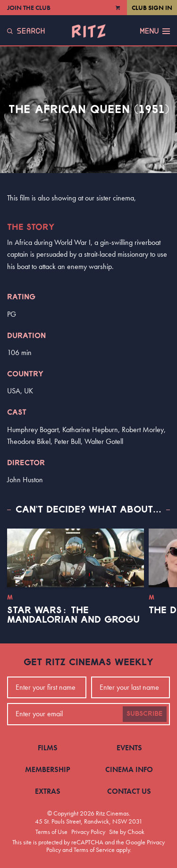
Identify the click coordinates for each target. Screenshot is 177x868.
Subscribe (145, 714)
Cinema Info (129, 769)
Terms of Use (51, 832)
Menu (155, 31)
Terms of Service (94, 850)
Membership (48, 769)
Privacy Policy (88, 832)
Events (129, 748)
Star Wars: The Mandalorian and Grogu (73, 615)
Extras (48, 791)
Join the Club (29, 8)
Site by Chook (127, 832)
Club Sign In (152, 8)
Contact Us (129, 791)
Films (48, 748)
